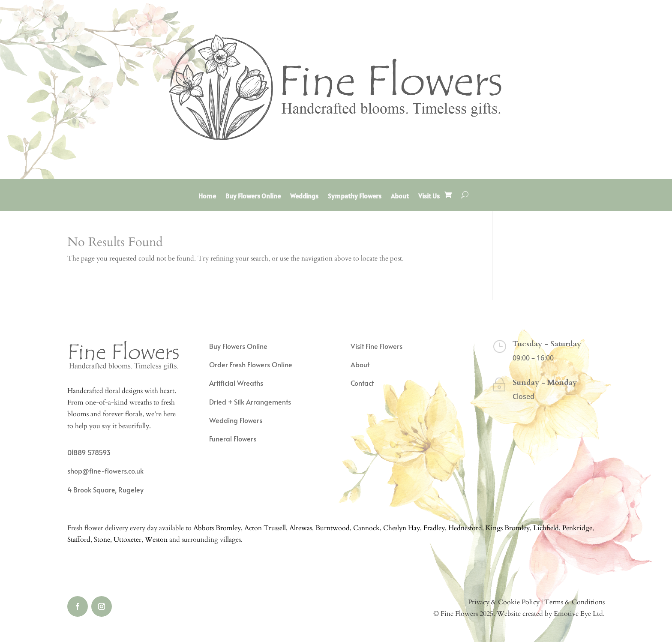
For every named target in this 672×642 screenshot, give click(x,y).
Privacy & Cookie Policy (504, 602)
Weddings (304, 196)
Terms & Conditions (574, 602)
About (400, 196)
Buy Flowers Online (253, 196)
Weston (156, 540)
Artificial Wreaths (236, 383)
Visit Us (429, 196)
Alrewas (301, 528)
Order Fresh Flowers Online (251, 364)
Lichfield (546, 528)
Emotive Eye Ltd (578, 614)
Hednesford (465, 528)
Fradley (434, 528)
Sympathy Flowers (355, 196)
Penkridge (577, 528)
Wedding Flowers (236, 420)
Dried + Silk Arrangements (250, 402)
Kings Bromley (508, 528)
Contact (362, 383)
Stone (102, 540)
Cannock (366, 528)
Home (207, 196)
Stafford (79, 540)
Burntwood (333, 528)
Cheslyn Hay (402, 528)
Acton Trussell (265, 528)
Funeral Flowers (233, 438)
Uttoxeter (127, 540)
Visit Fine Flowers (376, 346)
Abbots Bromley (217, 528)
